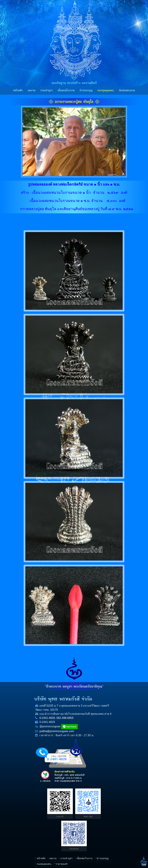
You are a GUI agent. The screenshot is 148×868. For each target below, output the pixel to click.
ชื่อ (79, 804)
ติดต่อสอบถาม (127, 90)
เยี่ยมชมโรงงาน (66, 90)
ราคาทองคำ (51, 800)
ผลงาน (32, 90)
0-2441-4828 (20, 722)
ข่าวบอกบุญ (86, 90)
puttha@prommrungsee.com (30, 735)
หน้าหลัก (18, 90)
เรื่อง (80, 793)
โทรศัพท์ (82, 814)
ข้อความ (82, 836)
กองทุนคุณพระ (106, 90)
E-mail (81, 825)
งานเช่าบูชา (46, 90)
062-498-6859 (38, 722)
